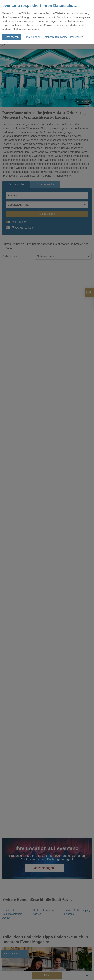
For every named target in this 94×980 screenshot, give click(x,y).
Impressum (77, 37)
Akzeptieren (12, 37)
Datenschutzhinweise (55, 37)
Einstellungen (33, 37)
